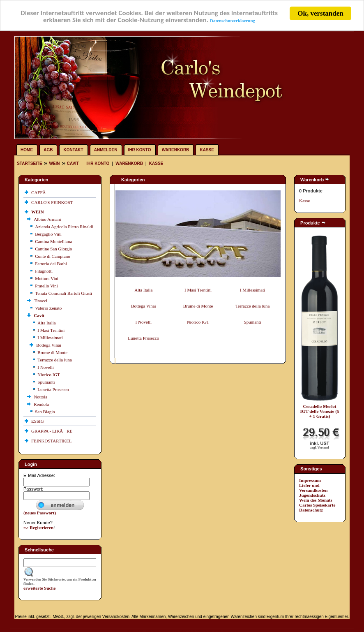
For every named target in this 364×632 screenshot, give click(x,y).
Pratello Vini (46, 286)
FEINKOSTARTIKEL (52, 441)
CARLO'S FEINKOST (53, 202)
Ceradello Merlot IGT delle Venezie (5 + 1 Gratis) (320, 411)
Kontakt (74, 150)
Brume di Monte (52, 352)
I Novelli (45, 367)
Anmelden (106, 150)
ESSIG (38, 421)
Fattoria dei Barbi (51, 264)
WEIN (54, 163)
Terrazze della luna (55, 360)
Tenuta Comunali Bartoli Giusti (63, 293)
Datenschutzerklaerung (233, 21)
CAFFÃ (40, 192)
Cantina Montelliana (53, 241)
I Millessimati (50, 338)
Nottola (41, 397)
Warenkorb (176, 150)
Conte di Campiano (53, 256)
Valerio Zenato (48, 308)
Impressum (310, 480)
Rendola (42, 404)
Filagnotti (44, 271)
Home (27, 150)
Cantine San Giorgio (53, 249)
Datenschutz (311, 510)
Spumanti (46, 382)
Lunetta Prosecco (53, 389)
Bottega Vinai (49, 345)
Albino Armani (48, 219)
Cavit (73, 163)
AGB (48, 150)
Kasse (207, 150)
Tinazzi (41, 301)
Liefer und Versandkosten (313, 488)
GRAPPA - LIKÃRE (52, 431)
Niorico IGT (49, 375)
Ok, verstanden (320, 13)
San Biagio (45, 412)
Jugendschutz (312, 495)
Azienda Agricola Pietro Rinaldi (64, 227)
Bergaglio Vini (48, 234)
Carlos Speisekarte (317, 505)
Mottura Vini (47, 278)
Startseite (30, 163)
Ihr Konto (140, 150)
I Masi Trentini (51, 330)
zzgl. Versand (319, 448)
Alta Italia (46, 323)
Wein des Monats (316, 500)
